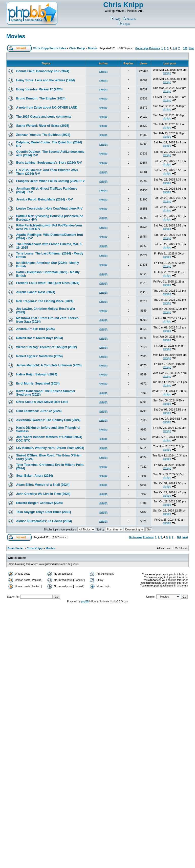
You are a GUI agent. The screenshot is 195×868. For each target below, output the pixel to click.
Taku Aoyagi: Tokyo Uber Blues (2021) (44, 512)
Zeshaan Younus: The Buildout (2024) (43, 135)
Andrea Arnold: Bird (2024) (35, 329)
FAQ (115, 19)
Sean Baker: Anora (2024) (35, 476)
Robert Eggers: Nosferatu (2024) (39, 356)
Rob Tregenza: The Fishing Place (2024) (45, 301)
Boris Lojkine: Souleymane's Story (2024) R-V (49, 163)
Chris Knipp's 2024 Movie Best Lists (42, 402)
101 (185, 48)
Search (129, 19)
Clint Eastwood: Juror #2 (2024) (39, 411)
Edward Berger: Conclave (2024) (39, 503)
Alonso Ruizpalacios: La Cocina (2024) (44, 521)
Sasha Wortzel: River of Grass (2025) (43, 126)
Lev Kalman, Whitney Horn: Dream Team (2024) (50, 448)
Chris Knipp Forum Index (49, 48)
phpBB (85, 602)
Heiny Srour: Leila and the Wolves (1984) (46, 80)
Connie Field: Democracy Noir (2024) (43, 71)
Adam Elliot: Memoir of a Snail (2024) (43, 485)
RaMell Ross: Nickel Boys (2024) (40, 338)
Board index (16, 548)
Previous (155, 48)
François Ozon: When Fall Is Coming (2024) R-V (50, 181)
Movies (16, 36)
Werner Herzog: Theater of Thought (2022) (47, 347)
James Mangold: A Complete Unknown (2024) (49, 365)
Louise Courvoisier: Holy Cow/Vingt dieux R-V (49, 209)
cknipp (103, 71)
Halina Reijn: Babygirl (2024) (37, 374)
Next (191, 48)
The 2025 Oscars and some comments (44, 117)
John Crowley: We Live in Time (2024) (43, 494)
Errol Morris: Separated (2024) (38, 384)
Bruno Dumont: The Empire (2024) (41, 98)
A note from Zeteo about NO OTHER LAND (47, 108)
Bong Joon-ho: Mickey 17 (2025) (39, 89)
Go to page (142, 48)
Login (124, 24)
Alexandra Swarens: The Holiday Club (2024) (48, 420)
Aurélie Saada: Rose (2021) (36, 292)
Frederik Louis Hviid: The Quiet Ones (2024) (48, 283)
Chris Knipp (123, 5)
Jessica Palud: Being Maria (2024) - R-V (45, 199)
